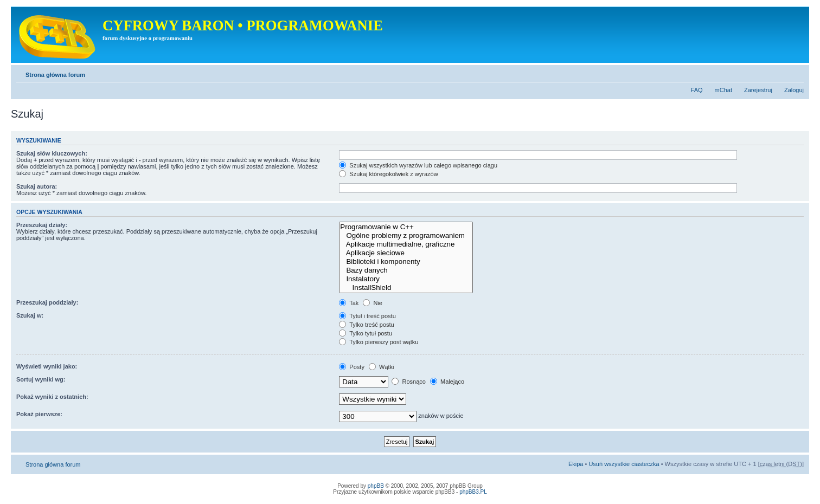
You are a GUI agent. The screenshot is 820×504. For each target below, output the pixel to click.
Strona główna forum (55, 75)
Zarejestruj (758, 90)
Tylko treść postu (366, 325)
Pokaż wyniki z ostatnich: (52, 397)
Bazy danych (406, 270)
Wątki (382, 367)
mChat (723, 90)
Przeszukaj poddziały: (47, 302)
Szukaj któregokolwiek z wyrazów (388, 174)
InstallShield (406, 288)
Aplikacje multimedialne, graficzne (406, 244)
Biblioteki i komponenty (406, 262)
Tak (349, 303)
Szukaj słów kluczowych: (52, 153)
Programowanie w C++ (406, 227)
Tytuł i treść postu (367, 316)
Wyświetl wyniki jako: (47, 366)
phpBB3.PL (473, 492)
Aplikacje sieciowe (406, 253)
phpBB (376, 486)
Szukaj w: (30, 315)
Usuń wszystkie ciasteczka (624, 464)
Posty (352, 367)
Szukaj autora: (37, 186)
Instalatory (406, 279)
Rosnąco (408, 382)
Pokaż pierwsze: (39, 414)
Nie (373, 303)
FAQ (697, 90)
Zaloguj (794, 90)
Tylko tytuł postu (366, 333)
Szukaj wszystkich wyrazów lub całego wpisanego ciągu (418, 165)
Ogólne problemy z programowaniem (406, 236)
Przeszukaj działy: (42, 225)
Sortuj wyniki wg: (41, 379)
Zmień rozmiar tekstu (796, 73)
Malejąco (447, 382)
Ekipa (576, 464)
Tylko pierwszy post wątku (379, 342)
